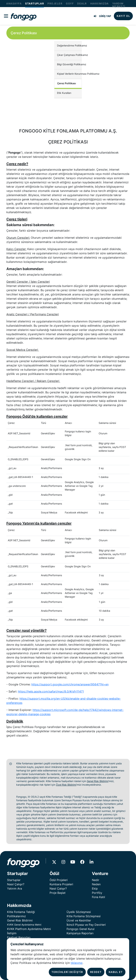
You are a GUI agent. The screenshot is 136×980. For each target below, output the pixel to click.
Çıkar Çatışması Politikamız (69, 55)
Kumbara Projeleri (61, 884)
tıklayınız (77, 963)
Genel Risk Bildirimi (98, 781)
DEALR (82, 4)
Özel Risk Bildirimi (66, 785)
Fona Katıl (98, 897)
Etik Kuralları (64, 93)
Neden (96, 884)
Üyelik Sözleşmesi (79, 912)
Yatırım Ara (15, 888)
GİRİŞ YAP (102, 16)
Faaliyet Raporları (19, 937)
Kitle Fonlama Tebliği (21, 912)
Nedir (96, 880)
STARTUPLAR (35, 4)
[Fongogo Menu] (6, 16)
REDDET (96, 972)
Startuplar (14, 880)
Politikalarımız (16, 916)
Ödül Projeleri (59, 880)
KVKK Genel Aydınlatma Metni (24, 925)
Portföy (97, 893)
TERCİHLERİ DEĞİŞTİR (67, 972)
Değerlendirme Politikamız (69, 45)
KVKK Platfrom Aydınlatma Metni (29, 929)
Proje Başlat (58, 893)
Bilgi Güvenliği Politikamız (69, 64)
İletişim (12, 933)
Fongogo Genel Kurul (80, 929)
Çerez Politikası (67, 83)
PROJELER (55, 4)
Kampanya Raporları (80, 933)
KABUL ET (116, 972)
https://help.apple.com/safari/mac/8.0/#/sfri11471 (51, 691)
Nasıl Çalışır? (16, 884)
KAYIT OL (123, 16)
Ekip (95, 888)
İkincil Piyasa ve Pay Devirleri (86, 925)
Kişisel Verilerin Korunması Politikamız (69, 74)
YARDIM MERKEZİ (119, 5)
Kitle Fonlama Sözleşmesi (84, 916)
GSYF (70, 4)
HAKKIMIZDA (100, 4)
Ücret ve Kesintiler (79, 920)
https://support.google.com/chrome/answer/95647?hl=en (70, 684)
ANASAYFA (14, 4)
